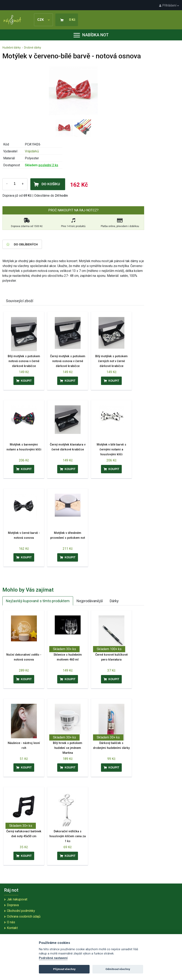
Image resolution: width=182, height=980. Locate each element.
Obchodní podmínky (21, 911)
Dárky (114, 601)
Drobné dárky (33, 48)
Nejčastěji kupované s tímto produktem (38, 601)
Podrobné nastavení (53, 958)
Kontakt (12, 928)
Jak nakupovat (17, 899)
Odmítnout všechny (118, 969)
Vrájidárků (32, 151)
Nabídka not (91, 35)
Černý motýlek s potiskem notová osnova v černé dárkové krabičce (68, 361)
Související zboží (20, 301)
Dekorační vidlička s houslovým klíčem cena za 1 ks (68, 836)
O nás (11, 922)
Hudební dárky (12, 48)
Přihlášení (169, 5)
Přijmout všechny (64, 969)
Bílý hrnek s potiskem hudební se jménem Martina (68, 748)
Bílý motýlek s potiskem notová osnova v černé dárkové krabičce (24, 361)
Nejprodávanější (90, 601)
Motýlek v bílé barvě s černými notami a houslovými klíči (111, 450)
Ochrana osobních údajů (24, 916)
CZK (43, 20)
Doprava (13, 905)
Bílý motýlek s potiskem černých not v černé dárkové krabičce (111, 361)
